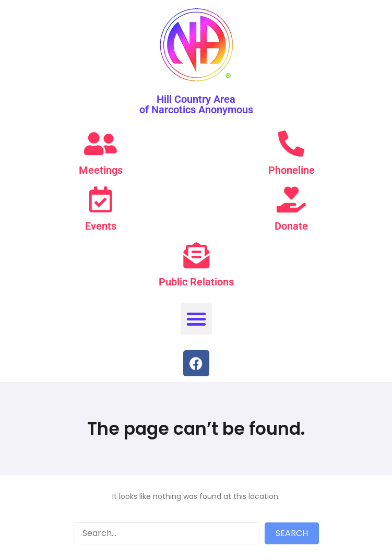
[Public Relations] (196, 255)
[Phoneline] (291, 144)
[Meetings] (101, 144)
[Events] (101, 199)
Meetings (101, 170)
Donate (291, 226)
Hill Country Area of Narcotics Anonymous (196, 104)
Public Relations (196, 282)
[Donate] (291, 199)
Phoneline (292, 170)
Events (101, 226)
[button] (196, 319)
